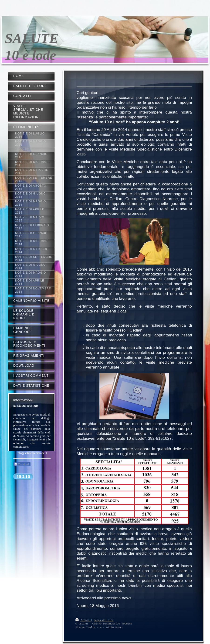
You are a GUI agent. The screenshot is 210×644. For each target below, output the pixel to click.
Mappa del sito (104, 620)
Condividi (22, 464)
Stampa (83, 620)
